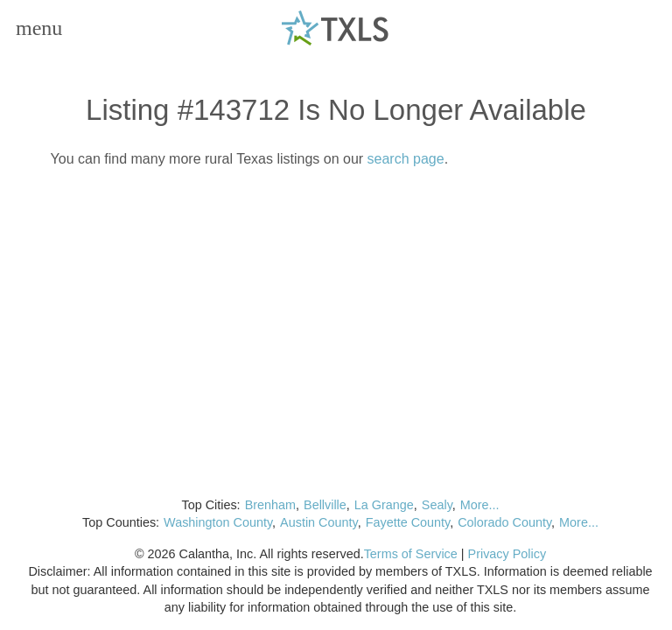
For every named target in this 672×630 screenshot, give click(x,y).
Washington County (218, 522)
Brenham (270, 505)
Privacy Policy (507, 554)
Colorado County (504, 522)
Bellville (325, 505)
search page (406, 159)
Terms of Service (411, 554)
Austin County (319, 522)
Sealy (437, 505)
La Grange (384, 505)
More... (480, 505)
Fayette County (408, 522)
